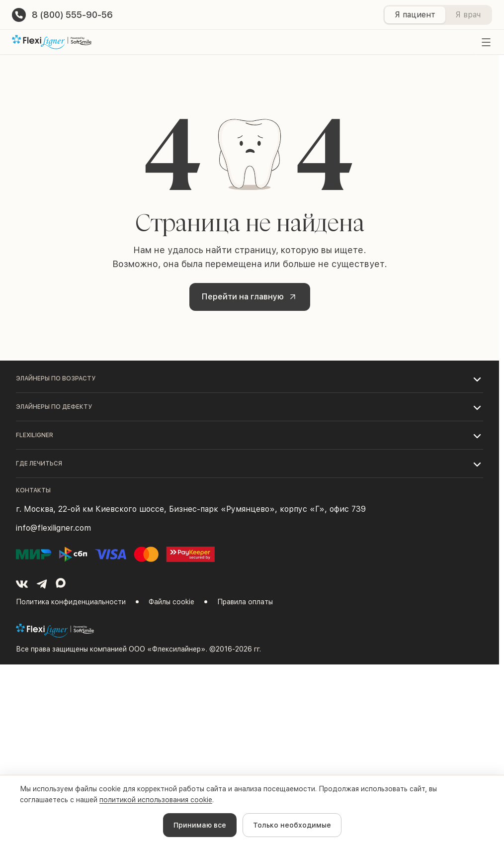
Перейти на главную (251, 296)
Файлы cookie (171, 602)
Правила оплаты (245, 602)
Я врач (468, 15)
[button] (250, 378)
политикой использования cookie (156, 800)
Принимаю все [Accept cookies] (200, 825)
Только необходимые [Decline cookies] (292, 825)
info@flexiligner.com (53, 528)
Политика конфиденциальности (71, 602)
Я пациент (415, 15)
